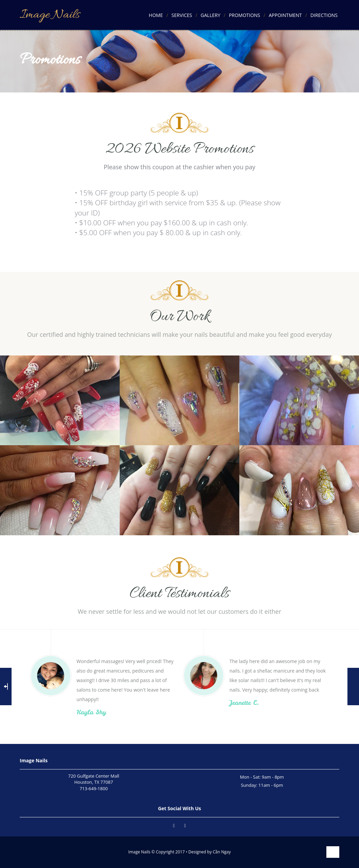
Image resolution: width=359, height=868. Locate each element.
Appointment (285, 15)
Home (156, 15)
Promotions (244, 15)
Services (182, 15)
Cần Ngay (222, 852)
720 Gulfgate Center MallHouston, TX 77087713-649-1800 (94, 782)
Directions (324, 15)
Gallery (210, 15)
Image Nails (50, 15)
